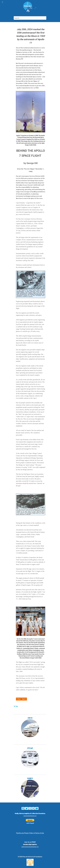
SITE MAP (30, 748)
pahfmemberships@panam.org (30, 847)
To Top (16, 706)
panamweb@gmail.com (30, 816)
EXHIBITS (30, 778)
